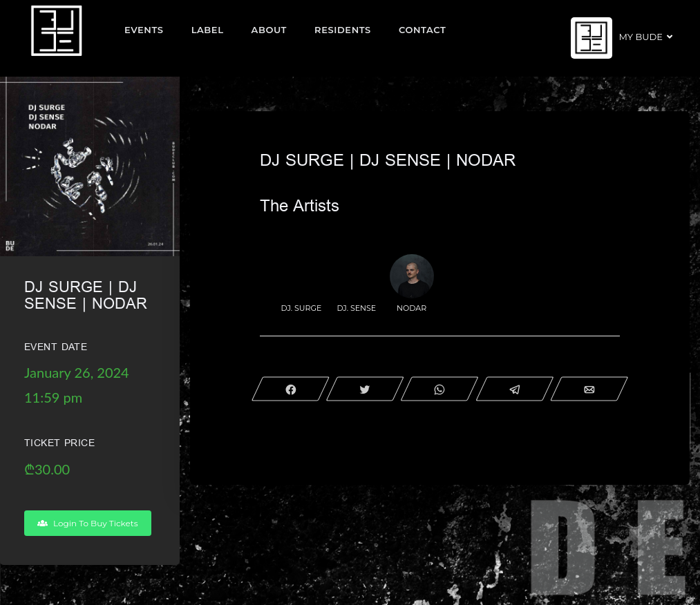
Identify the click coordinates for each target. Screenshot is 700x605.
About (269, 30)
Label (208, 30)
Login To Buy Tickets (88, 523)
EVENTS (144, 30)
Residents (343, 30)
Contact (423, 30)
